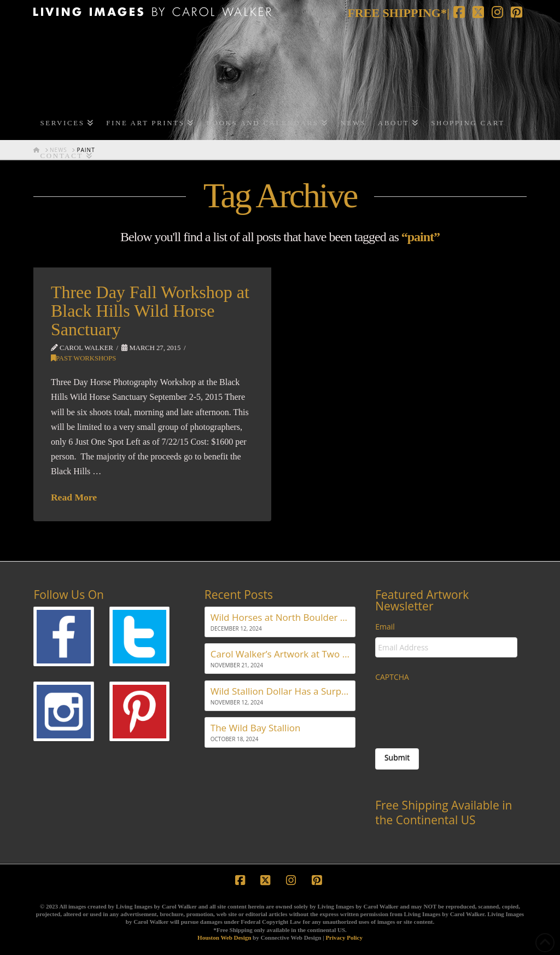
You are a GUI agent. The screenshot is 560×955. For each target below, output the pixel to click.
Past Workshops (83, 358)
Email (385, 627)
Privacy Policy (344, 937)
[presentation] (458, 709)
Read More (74, 497)
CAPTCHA (392, 677)
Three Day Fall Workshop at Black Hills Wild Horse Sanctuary (150, 310)
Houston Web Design (224, 937)
